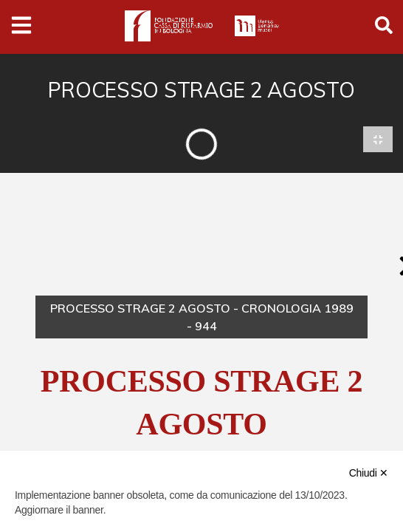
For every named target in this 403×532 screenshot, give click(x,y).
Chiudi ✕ (369, 473)
